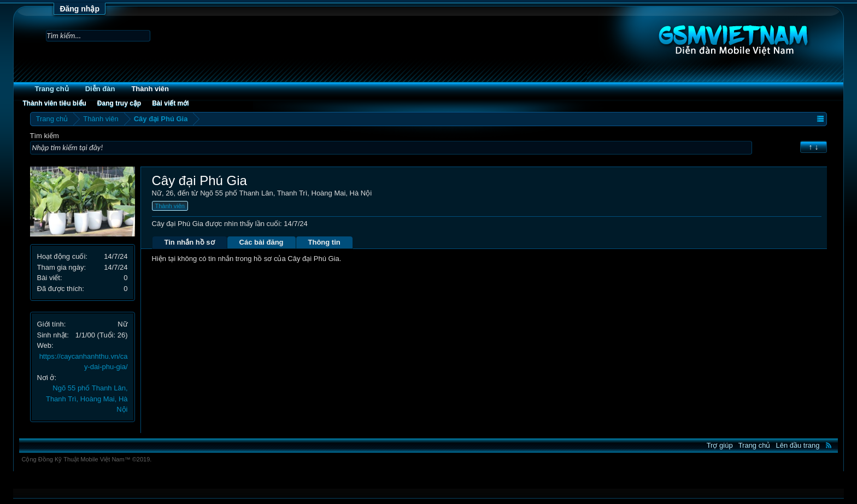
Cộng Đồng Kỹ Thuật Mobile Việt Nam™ (87, 459)
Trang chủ (52, 89)
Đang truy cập (119, 103)
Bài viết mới (170, 103)
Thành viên (150, 89)
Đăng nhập (80, 9)
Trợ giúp (720, 445)
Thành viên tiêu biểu (55, 103)
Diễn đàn (100, 89)
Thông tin (324, 242)
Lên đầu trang (797, 445)
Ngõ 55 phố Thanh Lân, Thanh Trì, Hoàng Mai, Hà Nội (87, 399)
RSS (829, 445)
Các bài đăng (262, 242)
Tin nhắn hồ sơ (190, 242)
